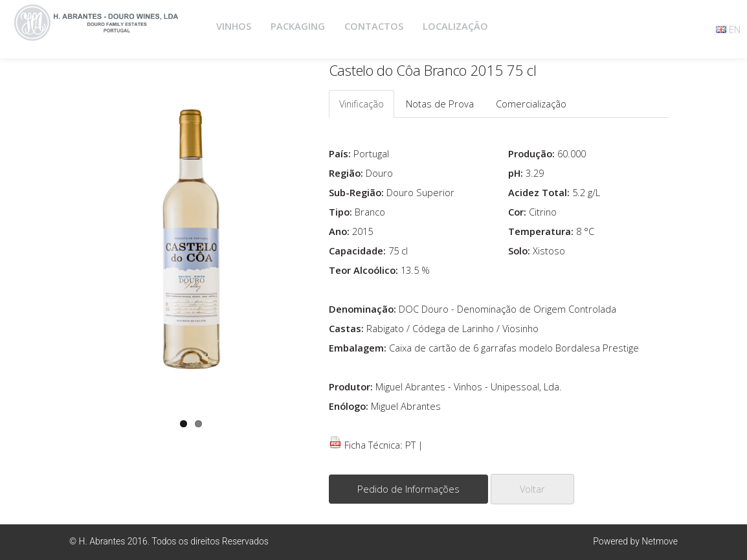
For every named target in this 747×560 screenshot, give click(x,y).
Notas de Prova (440, 104)
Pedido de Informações (408, 489)
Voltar (532, 489)
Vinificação (362, 104)
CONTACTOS (374, 26)
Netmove (660, 541)
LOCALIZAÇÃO (455, 26)
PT (410, 445)
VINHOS (234, 26)
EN (735, 29)
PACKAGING (298, 26)
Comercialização (531, 104)
